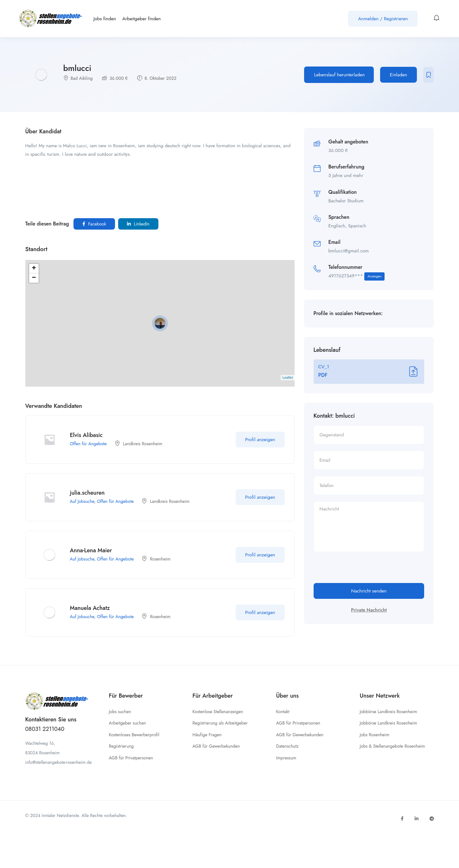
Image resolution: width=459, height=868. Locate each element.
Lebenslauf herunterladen (340, 75)
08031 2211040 (45, 729)
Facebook (94, 224)
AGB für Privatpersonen (131, 758)
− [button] (34, 278)
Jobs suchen (120, 712)
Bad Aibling (82, 78)
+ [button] (34, 269)
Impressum (286, 758)
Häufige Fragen (207, 735)
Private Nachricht (369, 610)
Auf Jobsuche (82, 501)
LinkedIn (138, 224)
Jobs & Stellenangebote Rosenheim (392, 746)
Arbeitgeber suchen (127, 723)
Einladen (399, 75)
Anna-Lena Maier (91, 550)
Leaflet (287, 377)
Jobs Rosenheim (375, 735)
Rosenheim (160, 559)
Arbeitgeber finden (141, 19)
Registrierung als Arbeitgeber (220, 723)
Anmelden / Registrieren (383, 19)
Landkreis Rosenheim (143, 444)
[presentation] (362, 571)
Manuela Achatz (90, 608)
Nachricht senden (369, 591)
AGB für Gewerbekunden (216, 746)
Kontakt (283, 712)
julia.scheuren (87, 493)
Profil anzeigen (260, 440)
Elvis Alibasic (86, 435)
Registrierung (121, 746)
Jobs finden (105, 19)
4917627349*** (357, 276)
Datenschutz (287, 746)
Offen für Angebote (88, 444)
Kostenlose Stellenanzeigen (218, 712)
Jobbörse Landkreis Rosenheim (389, 712)
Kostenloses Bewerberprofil (134, 735)
